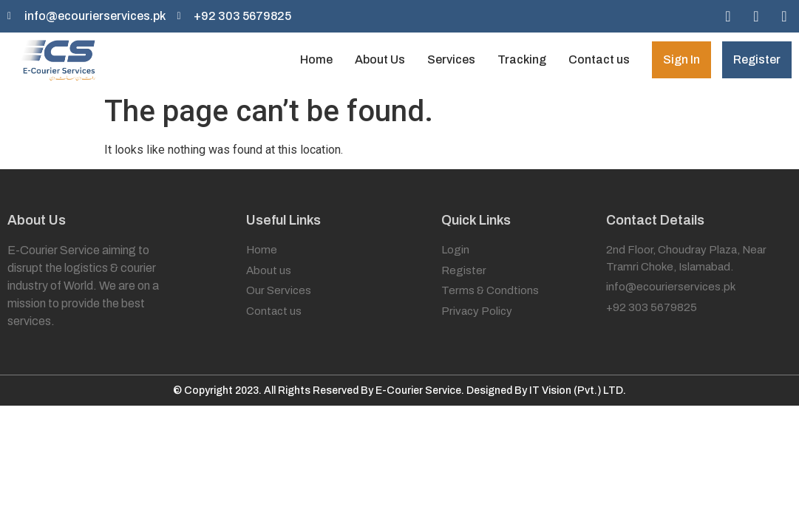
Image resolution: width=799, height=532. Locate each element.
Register (757, 59)
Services (451, 59)
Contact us (599, 59)
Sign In (681, 59)
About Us (380, 59)
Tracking (522, 59)
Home (316, 59)
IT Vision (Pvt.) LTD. (578, 391)
